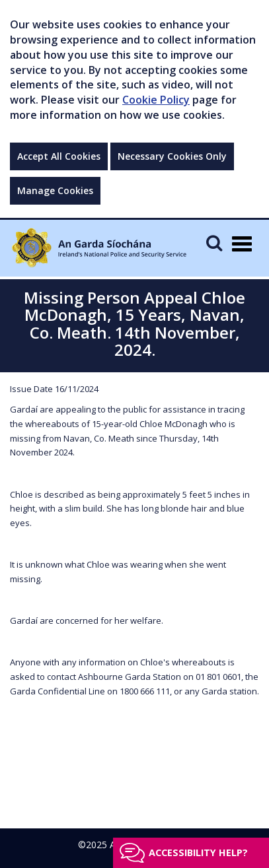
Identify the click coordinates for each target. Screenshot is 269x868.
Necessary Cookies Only (172, 156)
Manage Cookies (55, 190)
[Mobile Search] (214, 243)
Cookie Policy (156, 100)
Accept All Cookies (59, 156)
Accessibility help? (198, 852)
